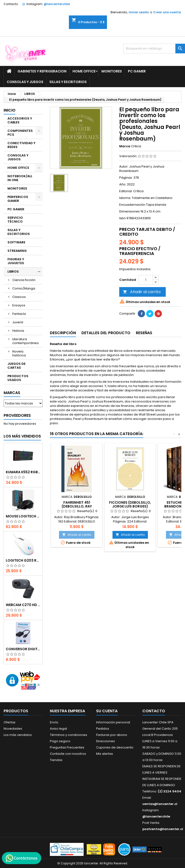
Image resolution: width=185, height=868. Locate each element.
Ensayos (19, 305)
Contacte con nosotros (68, 754)
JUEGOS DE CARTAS (17, 366)
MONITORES (112, 71)
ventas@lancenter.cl (160, 804)
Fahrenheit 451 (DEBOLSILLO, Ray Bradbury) (77, 506)
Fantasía (19, 314)
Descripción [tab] (63, 333)
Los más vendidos (22, 436)
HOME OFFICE (84, 71)
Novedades (13, 729)
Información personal (113, 722)
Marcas (12, 393)
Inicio (10, 110)
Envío (54, 722)
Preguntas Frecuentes (67, 747)
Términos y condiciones (69, 735)
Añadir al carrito (142, 292)
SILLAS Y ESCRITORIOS (68, 82)
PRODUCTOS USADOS (18, 378)
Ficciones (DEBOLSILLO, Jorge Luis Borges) (130, 504)
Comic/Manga (24, 288)
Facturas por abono (112, 735)
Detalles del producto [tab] (106, 333)
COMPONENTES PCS (20, 133)
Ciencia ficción (24, 280)
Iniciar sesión (139, 12)
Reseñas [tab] (144, 333)
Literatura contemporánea (25, 341)
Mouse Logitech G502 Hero (23, 516)
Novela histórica (19, 353)
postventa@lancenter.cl (163, 829)
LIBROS (13, 272)
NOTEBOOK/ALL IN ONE (20, 178)
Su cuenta (107, 711)
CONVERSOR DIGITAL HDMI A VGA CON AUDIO (23, 649)
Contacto (11, 4)
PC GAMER (137, 71)
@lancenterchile (57, 4)
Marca (125, 146)
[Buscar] (154, 49)
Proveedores (17, 415)
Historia (18, 331)
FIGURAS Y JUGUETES (16, 261)
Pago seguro (60, 741)
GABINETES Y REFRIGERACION (42, 71)
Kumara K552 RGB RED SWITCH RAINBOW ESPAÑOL (23, 472)
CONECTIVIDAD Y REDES (21, 145)
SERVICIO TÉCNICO (15, 220)
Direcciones (106, 741)
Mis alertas (105, 754)
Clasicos (19, 297)
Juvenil (18, 322)
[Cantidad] (146, 280)
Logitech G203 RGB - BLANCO (23, 560)
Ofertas (10, 722)
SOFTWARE (16, 242)
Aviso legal (58, 729)
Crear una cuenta (167, 12)
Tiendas (56, 760)
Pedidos (103, 729)
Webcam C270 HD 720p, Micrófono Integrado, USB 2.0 (23, 605)
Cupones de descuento (115, 747)
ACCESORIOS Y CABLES (20, 120)
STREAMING (17, 251)
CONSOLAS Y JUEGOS (25, 82)
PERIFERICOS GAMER (18, 199)
